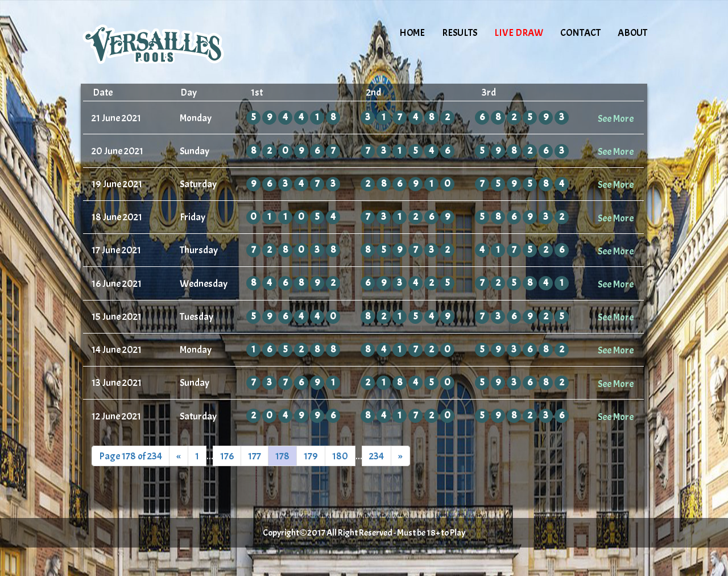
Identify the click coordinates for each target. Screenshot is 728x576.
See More (616, 118)
